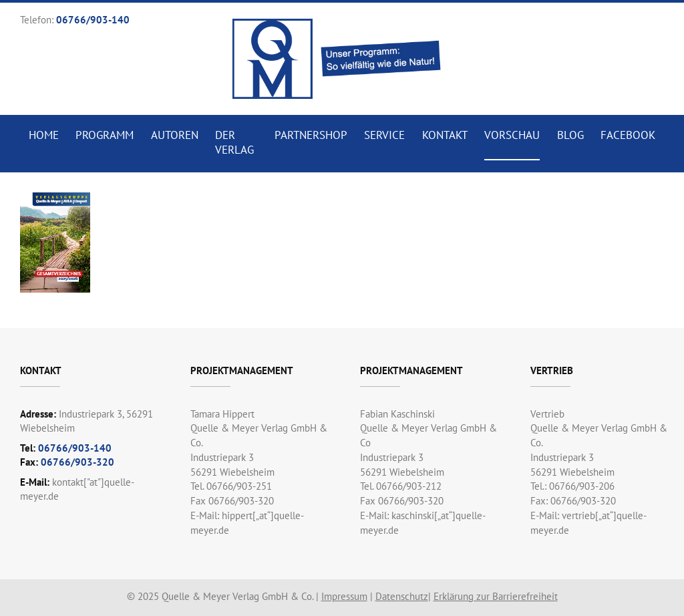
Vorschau (512, 135)
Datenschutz (402, 596)
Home (44, 135)
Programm (105, 135)
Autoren (175, 135)
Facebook (628, 135)
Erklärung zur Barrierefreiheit (496, 596)
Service (384, 135)
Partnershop (311, 135)
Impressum (344, 596)
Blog (570, 135)
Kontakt (445, 135)
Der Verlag (234, 142)
